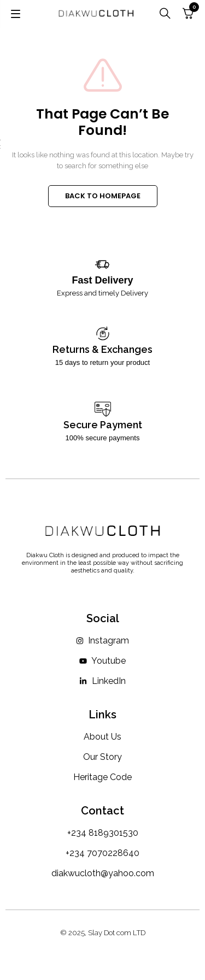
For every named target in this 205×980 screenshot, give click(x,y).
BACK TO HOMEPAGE (103, 196)
